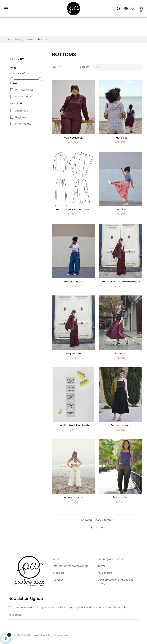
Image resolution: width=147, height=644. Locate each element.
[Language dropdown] (126, 9)
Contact (58, 580)
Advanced (22, 111)
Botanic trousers (121, 425)
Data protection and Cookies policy (116, 582)
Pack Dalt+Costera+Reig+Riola (121, 282)
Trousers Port (121, 497)
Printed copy (23, 97)
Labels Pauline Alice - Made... (73, 425)
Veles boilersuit (73, 138)
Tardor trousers (73, 282)
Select (119, 67)
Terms (102, 566)
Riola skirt (121, 354)
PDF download (24, 90)
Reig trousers (73, 354)
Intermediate (23, 124)
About (57, 559)
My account (105, 573)
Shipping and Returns (111, 559)
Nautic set (121, 138)
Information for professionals (71, 566)
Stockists (59, 573)
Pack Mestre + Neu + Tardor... (73, 210)
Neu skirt (121, 210)
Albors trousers (73, 497)
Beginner (21, 117)
